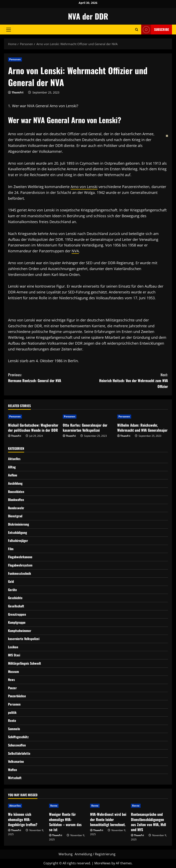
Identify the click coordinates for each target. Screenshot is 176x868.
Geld (11, 581)
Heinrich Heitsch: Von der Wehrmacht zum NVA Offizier (128, 380)
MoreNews (102, 863)
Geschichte (15, 598)
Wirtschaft (15, 778)
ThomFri (17, 92)
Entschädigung (17, 532)
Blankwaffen (16, 500)
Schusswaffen (17, 745)
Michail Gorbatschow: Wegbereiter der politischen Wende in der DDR (33, 428)
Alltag (12, 467)
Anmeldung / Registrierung (95, 854)
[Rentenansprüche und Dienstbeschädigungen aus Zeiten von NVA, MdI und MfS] (149, 806)
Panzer (12, 688)
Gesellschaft (16, 606)
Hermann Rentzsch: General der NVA (48, 377)
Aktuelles (14, 459)
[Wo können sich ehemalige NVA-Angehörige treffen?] (27, 806)
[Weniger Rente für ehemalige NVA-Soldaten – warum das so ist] (68, 806)
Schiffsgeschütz (18, 737)
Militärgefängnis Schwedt (25, 663)
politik (12, 712)
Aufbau (13, 475)
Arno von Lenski (84, 187)
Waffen (12, 770)
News (11, 680)
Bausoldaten (16, 492)
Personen (15, 59)
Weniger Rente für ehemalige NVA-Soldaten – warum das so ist (65, 822)
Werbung (66, 854)
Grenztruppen (17, 614)
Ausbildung (15, 483)
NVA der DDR (88, 16)
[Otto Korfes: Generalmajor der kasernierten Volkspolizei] (88, 417)
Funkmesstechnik (20, 573)
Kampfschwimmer (20, 631)
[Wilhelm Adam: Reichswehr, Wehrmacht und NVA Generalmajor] (143, 417)
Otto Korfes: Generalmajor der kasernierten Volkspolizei (85, 428)
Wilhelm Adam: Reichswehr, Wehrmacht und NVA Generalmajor (142, 428)
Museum (13, 672)
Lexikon (13, 647)
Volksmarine (16, 761)
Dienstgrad (15, 516)
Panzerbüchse (17, 696)
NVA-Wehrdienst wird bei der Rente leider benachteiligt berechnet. (108, 819)
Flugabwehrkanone (20, 557)
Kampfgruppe (17, 622)
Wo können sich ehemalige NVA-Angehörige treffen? (23, 819)
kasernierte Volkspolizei (24, 639)
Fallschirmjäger (18, 541)
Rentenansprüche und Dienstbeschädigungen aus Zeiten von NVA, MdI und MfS (148, 822)
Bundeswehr (16, 508)
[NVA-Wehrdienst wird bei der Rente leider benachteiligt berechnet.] (109, 806)
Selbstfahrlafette (19, 753)
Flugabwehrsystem (20, 565)
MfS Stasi (14, 655)
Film (11, 549)
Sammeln (14, 729)
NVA (75, 251)
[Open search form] (137, 30)
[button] (9, 29)
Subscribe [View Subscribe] (155, 30)
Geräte (12, 590)
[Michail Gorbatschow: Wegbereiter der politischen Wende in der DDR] (33, 417)
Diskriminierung (19, 524)
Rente (12, 720)
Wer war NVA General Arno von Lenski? (45, 106)
